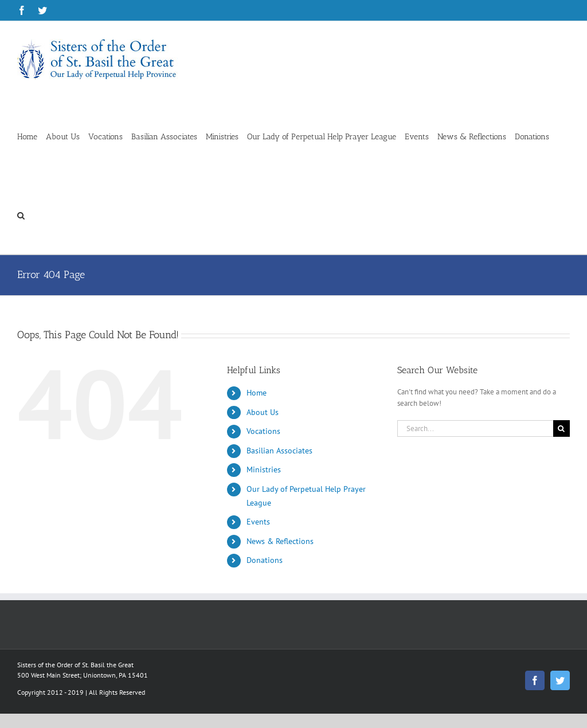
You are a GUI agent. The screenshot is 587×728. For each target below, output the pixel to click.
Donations (265, 560)
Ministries (264, 469)
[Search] (561, 428)
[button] (21, 215)
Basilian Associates (279, 451)
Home (257, 393)
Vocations (263, 431)
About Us (263, 412)
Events (258, 522)
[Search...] (475, 428)
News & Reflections (280, 541)
